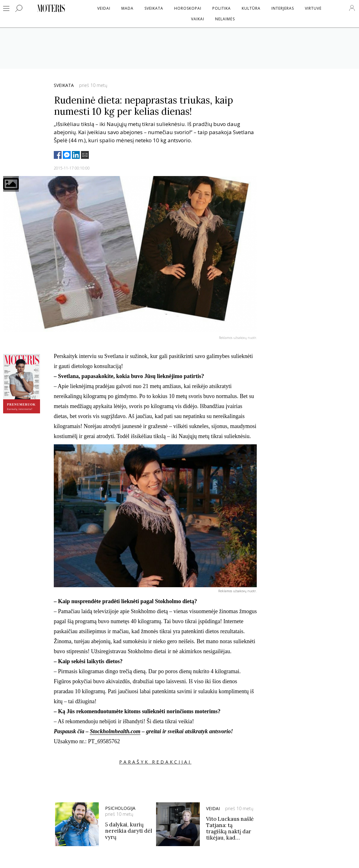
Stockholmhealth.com (115, 731)
